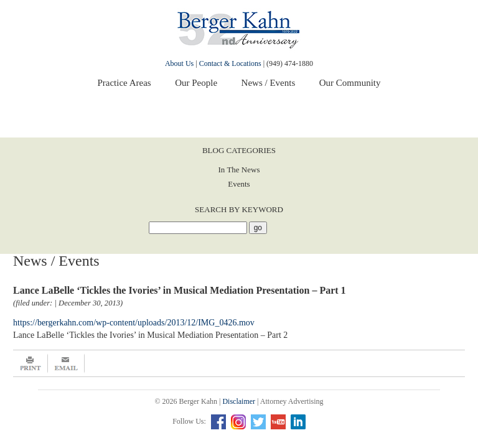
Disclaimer (239, 401)
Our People (196, 83)
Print (30, 363)
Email (66, 363)
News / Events (269, 83)
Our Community (350, 83)
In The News (239, 170)
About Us (179, 63)
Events (239, 184)
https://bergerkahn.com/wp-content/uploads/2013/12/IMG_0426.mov (134, 323)
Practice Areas (124, 83)
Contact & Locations (230, 63)
